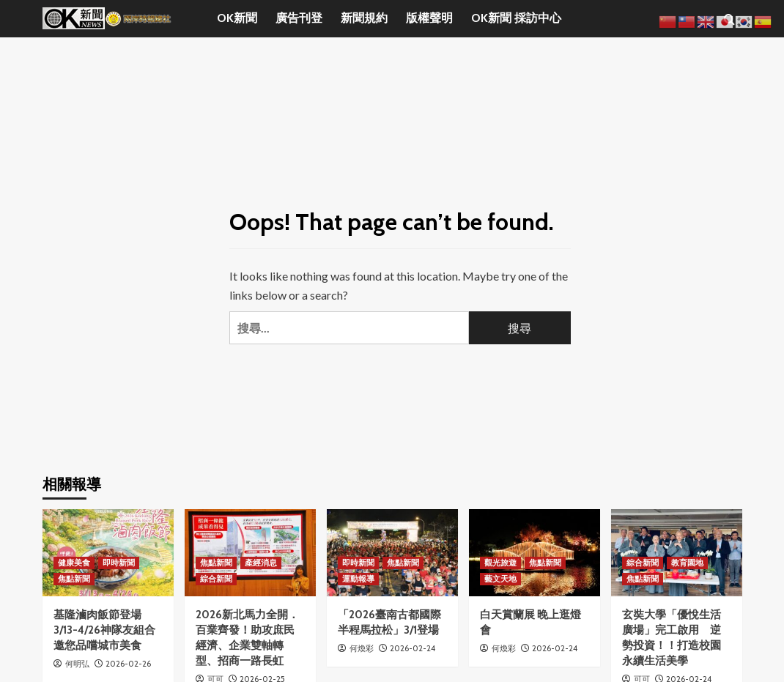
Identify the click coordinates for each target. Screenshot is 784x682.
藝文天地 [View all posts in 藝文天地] (500, 579)
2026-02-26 (128, 664)
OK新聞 (237, 18)
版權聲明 (429, 18)
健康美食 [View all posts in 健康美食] (74, 563)
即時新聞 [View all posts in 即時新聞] (119, 563)
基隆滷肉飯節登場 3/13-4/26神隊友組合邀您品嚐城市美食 (104, 630)
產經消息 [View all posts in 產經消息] (261, 563)
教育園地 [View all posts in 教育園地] (687, 563)
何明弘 (77, 664)
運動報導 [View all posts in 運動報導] (358, 579)
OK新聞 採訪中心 (516, 18)
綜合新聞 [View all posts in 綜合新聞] (216, 579)
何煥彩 (362, 648)
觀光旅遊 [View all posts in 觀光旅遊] (500, 563)
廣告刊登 (299, 18)
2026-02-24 (413, 648)
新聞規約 (364, 18)
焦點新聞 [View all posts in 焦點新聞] (74, 579)
